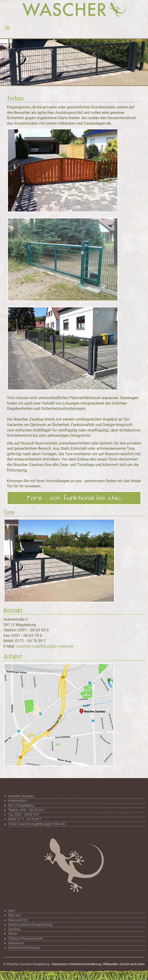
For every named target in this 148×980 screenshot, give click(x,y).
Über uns (14, 915)
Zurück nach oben (132, 964)
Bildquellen (111, 964)
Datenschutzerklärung (24, 948)
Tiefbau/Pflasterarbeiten (25, 938)
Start (12, 911)
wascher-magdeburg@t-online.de (45, 646)
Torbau (13, 934)
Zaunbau (14, 929)
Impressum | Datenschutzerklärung (77, 964)
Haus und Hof (18, 920)
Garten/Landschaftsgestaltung (30, 925)
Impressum (16, 943)
